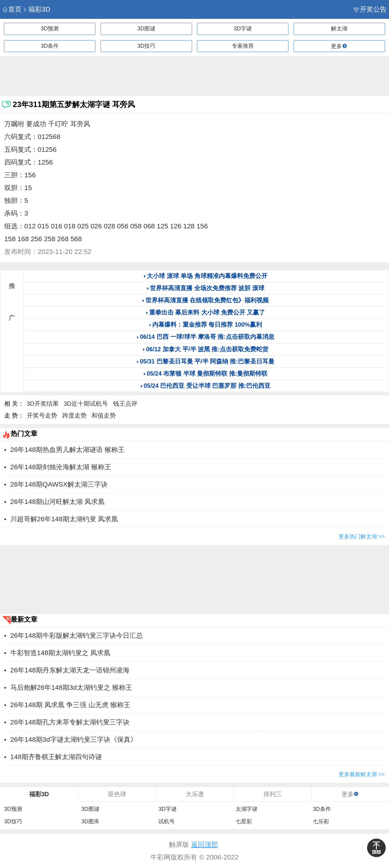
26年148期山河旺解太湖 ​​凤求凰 (57, 502)
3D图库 (90, 821)
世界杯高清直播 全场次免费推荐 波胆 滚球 (207, 288)
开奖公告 (370, 9)
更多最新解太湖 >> (362, 774)
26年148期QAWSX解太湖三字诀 (59, 484)
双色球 (117, 794)
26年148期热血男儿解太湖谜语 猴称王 (67, 450)
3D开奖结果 (43, 404)
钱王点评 (125, 404)
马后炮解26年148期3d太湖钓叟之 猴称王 (71, 687)
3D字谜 (243, 29)
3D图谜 (146, 29)
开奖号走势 (42, 415)
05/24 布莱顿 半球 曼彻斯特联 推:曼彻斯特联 (207, 373)
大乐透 (195, 794)
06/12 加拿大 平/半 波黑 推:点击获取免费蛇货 (207, 349)
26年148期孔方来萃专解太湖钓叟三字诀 (70, 722)
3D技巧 (146, 46)
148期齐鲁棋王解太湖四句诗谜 (56, 757)
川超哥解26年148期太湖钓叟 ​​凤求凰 (64, 519)
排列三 (273, 794)
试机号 (167, 821)
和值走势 (104, 415)
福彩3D (36, 9)
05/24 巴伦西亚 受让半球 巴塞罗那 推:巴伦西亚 (207, 386)
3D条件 (50, 46)
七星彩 (244, 821)
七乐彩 (321, 821)
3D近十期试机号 (86, 404)
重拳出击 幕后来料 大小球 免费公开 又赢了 (207, 312)
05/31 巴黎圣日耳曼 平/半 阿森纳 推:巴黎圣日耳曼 (207, 361)
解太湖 (339, 29)
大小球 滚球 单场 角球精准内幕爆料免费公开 (207, 276)
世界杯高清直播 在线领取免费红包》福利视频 (207, 300)
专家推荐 (243, 46)
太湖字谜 (246, 809)
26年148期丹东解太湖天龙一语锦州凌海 (70, 670)
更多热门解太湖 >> (362, 536)
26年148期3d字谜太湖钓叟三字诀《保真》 (74, 740)
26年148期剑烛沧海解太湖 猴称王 (61, 467)
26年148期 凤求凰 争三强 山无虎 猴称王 (70, 705)
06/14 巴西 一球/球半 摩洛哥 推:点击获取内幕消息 (207, 337)
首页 (12, 9)
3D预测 (50, 29)
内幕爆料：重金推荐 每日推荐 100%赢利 (207, 325)
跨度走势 (74, 415)
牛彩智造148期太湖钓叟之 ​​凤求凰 (60, 653)
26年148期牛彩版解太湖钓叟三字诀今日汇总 (77, 635)
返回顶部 (205, 844)
